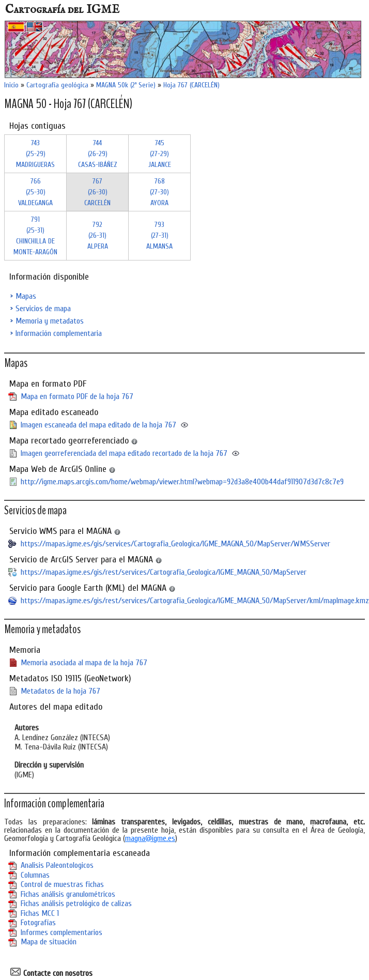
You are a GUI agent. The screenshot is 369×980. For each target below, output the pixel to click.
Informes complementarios (62, 932)
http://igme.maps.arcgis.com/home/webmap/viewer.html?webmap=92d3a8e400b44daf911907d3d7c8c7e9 (182, 482)
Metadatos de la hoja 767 (60, 691)
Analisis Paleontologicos (57, 865)
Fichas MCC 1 (40, 913)
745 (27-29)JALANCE (160, 154)
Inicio (11, 85)
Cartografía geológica (57, 85)
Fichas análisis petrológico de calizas (76, 904)
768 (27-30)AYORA (159, 192)
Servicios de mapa (43, 309)
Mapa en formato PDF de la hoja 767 (77, 396)
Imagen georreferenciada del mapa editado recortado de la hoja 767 (124, 453)
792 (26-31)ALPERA (98, 235)
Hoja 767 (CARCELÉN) (191, 85)
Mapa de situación (49, 942)
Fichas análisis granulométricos (68, 894)
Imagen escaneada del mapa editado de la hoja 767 (98, 425)
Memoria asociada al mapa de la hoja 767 (84, 663)
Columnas (35, 875)
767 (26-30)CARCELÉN (97, 192)
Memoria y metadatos (50, 321)
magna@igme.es (150, 838)
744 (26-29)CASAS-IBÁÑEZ (98, 154)
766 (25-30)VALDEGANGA (35, 192)
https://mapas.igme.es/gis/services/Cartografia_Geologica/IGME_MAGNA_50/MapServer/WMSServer (175, 544)
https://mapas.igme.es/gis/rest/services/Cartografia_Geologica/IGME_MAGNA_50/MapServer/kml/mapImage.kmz (195, 601)
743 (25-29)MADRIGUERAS (35, 154)
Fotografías (38, 923)
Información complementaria (59, 333)
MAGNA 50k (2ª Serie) (126, 85)
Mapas (26, 296)
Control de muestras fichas (62, 884)
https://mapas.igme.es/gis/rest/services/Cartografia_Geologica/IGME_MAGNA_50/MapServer (164, 572)
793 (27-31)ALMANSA (159, 235)
